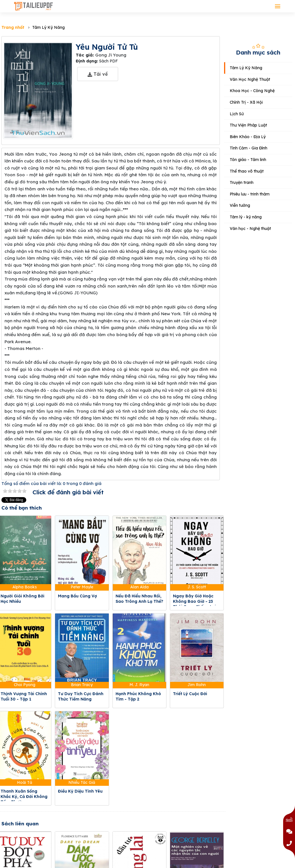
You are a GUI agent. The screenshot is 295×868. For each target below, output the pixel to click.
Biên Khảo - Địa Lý (248, 137)
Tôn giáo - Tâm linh (248, 160)
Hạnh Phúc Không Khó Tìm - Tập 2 (138, 696)
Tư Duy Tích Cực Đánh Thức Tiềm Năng (81, 696)
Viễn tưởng (240, 205)
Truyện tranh (242, 182)
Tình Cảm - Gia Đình (249, 148)
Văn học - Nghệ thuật (250, 229)
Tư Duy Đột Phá (17, 843)
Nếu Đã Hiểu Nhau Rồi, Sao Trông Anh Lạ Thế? (139, 599)
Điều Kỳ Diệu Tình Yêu (80, 791)
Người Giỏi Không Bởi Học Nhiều (22, 599)
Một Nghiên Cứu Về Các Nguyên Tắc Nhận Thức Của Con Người (197, 848)
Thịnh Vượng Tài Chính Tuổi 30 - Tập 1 (24, 696)
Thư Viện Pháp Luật (248, 125)
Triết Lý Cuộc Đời (190, 694)
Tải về (98, 74)
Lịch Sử (237, 114)
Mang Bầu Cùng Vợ (77, 596)
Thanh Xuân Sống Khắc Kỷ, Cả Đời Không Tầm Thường (24, 797)
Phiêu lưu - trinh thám (250, 194)
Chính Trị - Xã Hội (246, 102)
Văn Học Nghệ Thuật (250, 79)
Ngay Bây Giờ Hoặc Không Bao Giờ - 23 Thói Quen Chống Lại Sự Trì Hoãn (194, 604)
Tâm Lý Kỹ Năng (246, 68)
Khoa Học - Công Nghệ (252, 91)
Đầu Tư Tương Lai (134, 843)
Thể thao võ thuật (247, 171)
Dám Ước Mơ (71, 843)
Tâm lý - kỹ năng (246, 217)
